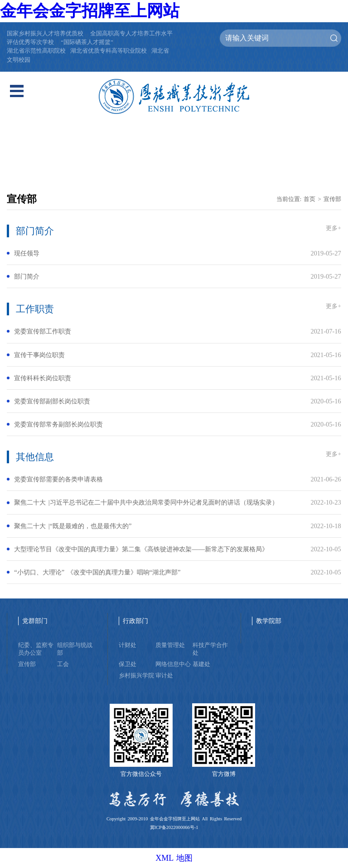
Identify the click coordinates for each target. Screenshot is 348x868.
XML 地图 (174, 858)
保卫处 (128, 664)
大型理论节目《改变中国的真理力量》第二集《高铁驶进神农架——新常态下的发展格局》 (141, 549)
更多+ (333, 228)
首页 (309, 199)
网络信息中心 (173, 664)
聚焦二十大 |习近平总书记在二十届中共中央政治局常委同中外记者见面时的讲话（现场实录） (146, 502)
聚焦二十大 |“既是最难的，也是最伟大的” (73, 526)
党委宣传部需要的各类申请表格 (58, 479)
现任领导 (27, 253)
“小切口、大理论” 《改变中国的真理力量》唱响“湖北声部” (97, 572)
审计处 (164, 676)
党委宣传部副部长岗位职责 (52, 401)
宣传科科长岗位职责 (43, 378)
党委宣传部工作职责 (43, 331)
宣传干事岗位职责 (39, 355)
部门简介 (27, 276)
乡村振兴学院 (136, 676)
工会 (63, 664)
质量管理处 (170, 645)
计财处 (128, 645)
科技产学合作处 (210, 649)
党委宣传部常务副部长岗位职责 (58, 424)
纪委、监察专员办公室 (36, 649)
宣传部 (332, 199)
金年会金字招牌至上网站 (90, 11)
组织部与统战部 (75, 649)
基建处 (201, 664)
